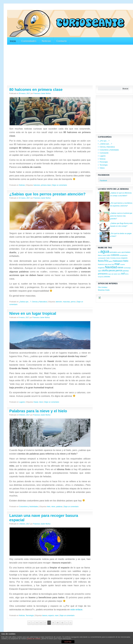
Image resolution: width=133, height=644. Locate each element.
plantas (126, 271)
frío (106, 261)
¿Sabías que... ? (25, 302)
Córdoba (113, 258)
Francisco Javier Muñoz (42, 93)
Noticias (46, 41)
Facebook (104, 175)
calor (108, 255)
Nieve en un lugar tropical (33, 313)
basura (45, 615)
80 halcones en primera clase (36, 90)
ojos (100, 271)
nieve (41, 402)
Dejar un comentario (60, 185)
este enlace (76, 610)
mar (117, 264)
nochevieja (127, 268)
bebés (128, 252)
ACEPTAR (68, 642)
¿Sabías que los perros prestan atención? (47, 194)
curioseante (102, 258)
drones (118, 258)
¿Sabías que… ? (106, 144)
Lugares (22, 402)
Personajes (104, 162)
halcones (37, 185)
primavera (103, 274)
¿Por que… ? (104, 141)
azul (123, 252)
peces (112, 270)
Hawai (36, 402)
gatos (111, 261)
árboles (107, 277)
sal (112, 274)
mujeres (101, 268)
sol (123, 273)
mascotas (66, 302)
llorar (110, 264)
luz (113, 264)
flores (101, 261)
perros (73, 302)
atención (59, 302)
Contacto (62, 41)
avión (119, 252)
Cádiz (108, 258)
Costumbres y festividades (29, 507)
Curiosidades (29, 41)
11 (62, 623)
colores (115, 255)
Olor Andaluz (103, 287)
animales (113, 252)
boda (104, 255)
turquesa (101, 277)
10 (58, 623)
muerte (123, 264)
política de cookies (34, 639)
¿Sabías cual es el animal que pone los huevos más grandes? (121, 216)
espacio (51, 615)
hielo (49, 507)
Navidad (111, 267)
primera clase (46, 185)
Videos (102, 168)
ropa (109, 274)
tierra (127, 274)
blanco (100, 255)
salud (115, 274)
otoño (105, 270)
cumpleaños (123, 255)
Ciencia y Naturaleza (39, 302)
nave (57, 615)
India (106, 264)
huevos (101, 264)
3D (99, 252)
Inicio (13, 41)
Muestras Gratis (104, 290)
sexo (119, 274)
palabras (59, 507)
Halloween (118, 261)
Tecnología (30, 615)
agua (105, 251)
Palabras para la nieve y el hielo (38, 411)
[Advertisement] (57, 8)
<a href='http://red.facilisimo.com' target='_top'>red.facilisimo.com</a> (112, 298)
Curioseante (104, 153)
